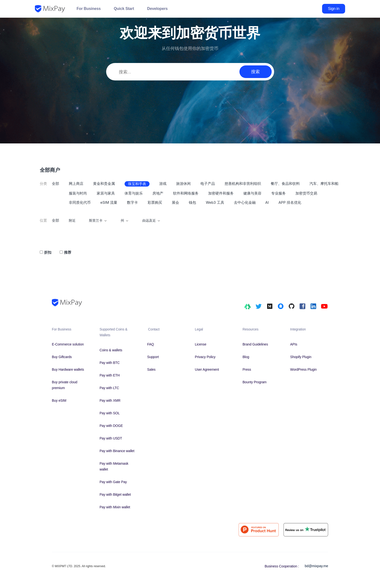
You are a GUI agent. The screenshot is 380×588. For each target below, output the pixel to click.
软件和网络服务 (186, 193)
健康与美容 (252, 193)
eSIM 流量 (109, 202)
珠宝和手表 (137, 184)
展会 (175, 202)
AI (267, 202)
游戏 (163, 184)
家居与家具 (106, 193)
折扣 (48, 252)
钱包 (192, 202)
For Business (89, 9)
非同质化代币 (80, 202)
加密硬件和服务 (221, 193)
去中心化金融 (245, 202)
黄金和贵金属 (104, 184)
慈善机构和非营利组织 (243, 184)
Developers (157, 9)
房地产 (158, 193)
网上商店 (76, 184)
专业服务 (278, 193)
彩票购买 (155, 202)
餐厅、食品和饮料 (285, 184)
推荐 (68, 252)
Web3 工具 (215, 202)
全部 (55, 184)
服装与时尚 (78, 193)
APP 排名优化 (290, 202)
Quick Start (124, 9)
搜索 (255, 72)
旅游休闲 (183, 184)
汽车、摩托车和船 (324, 184)
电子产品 (208, 184)
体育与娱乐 (134, 193)
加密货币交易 (306, 193)
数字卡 (132, 202)
